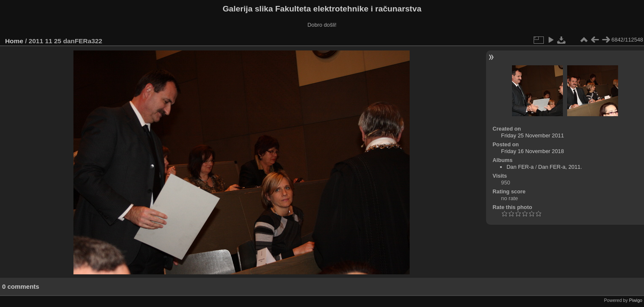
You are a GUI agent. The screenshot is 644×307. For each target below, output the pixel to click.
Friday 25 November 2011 (532, 135)
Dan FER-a (520, 167)
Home (14, 41)
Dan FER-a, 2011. (560, 167)
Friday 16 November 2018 (532, 151)
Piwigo (636, 300)
